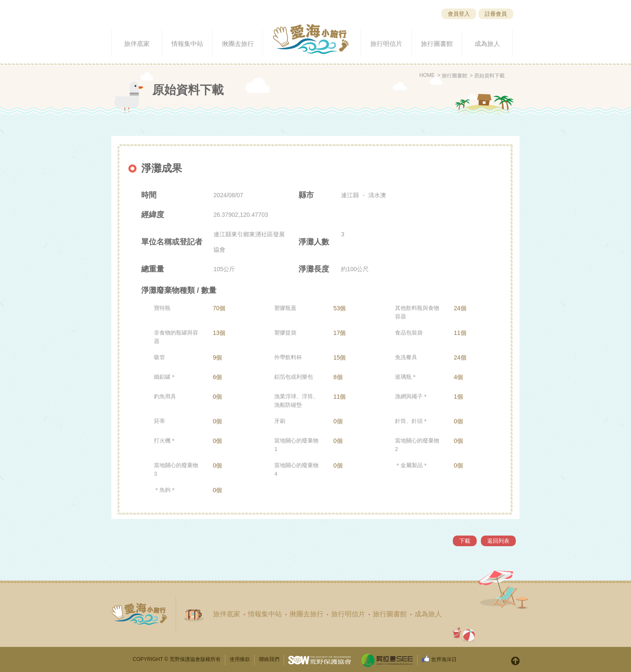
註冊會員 (496, 14)
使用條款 (240, 659)
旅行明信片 (348, 614)
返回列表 (498, 541)
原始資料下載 (489, 76)
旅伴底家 (227, 614)
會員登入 (459, 14)
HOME (427, 75)
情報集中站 (265, 614)
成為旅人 (428, 614)
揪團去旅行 (307, 614)
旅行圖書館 (455, 76)
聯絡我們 (269, 659)
